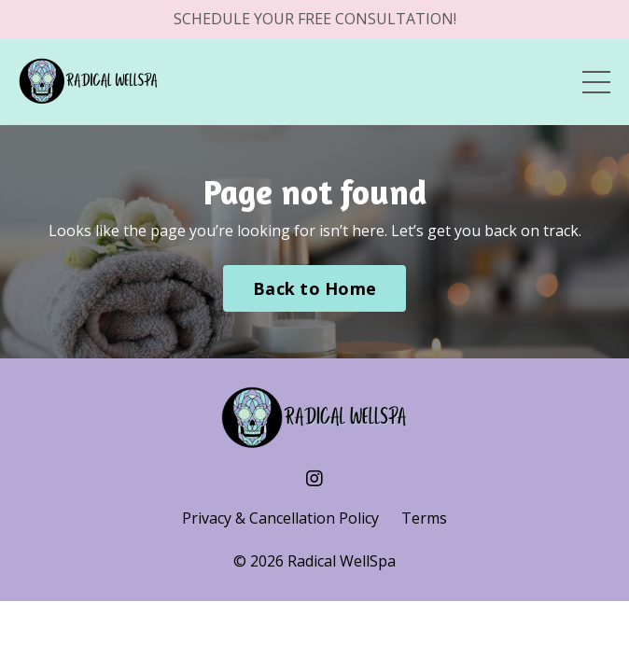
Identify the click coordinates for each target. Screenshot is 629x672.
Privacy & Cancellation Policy (280, 518)
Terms (424, 518)
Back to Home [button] (314, 288)
